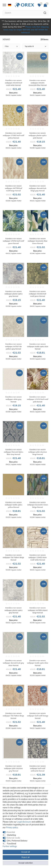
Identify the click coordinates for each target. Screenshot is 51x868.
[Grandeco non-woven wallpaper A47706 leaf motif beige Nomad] (13, 180)
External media (14, 838)
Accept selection (26, 863)
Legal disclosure (24, 822)
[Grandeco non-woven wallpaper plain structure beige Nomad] (38, 443)
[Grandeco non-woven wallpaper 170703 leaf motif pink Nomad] (38, 391)
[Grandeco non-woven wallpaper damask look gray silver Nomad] (13, 654)
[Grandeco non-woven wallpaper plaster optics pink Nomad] (38, 127)
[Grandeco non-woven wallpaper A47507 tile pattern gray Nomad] (13, 338)
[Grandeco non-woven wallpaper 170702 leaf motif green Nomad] (13, 232)
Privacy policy (12, 827)
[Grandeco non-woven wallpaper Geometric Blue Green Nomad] (38, 232)
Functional (12, 844)
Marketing (11, 835)
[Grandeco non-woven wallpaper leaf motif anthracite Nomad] (38, 760)
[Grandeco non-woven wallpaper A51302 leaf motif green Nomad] (38, 285)
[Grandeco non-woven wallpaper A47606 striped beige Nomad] (38, 602)
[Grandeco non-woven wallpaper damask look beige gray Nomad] (38, 180)
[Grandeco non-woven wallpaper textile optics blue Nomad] (38, 338)
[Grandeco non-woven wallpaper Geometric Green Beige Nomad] (38, 496)
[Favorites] (40, 5)
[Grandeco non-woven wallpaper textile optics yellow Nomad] (13, 496)
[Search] (45, 13)
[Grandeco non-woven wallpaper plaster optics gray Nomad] (13, 285)
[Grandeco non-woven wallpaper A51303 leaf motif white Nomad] (13, 74)
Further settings (10, 846)
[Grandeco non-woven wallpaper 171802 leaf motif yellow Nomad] (13, 127)
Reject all (26, 857)
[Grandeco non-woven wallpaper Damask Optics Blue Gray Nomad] (13, 443)
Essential (11, 832)
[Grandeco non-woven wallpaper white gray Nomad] (13, 391)
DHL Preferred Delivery (17, 841)
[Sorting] (35, 46)
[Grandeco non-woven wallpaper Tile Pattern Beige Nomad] (13, 549)
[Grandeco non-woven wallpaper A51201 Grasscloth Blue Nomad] (38, 74)
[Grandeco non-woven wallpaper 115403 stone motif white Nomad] (38, 549)
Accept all (26, 852)
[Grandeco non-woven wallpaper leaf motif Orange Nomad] (38, 707)
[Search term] (22, 13)
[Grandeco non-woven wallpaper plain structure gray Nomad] (13, 760)
